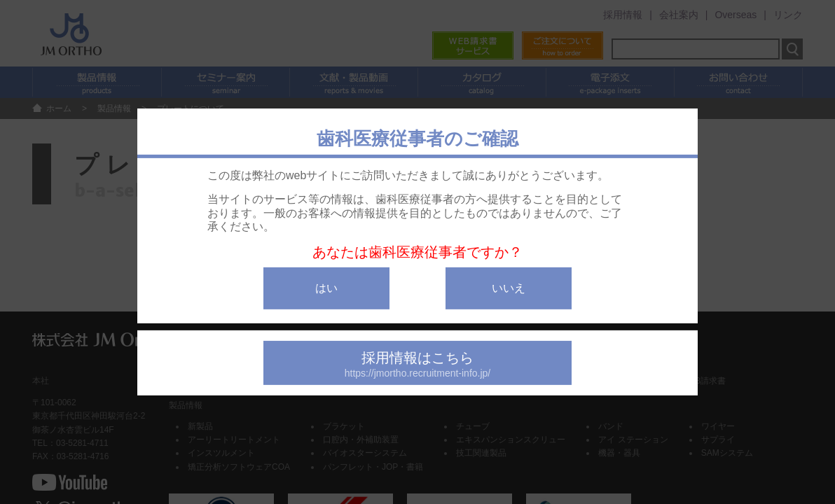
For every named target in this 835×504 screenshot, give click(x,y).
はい (326, 288)
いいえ (509, 288)
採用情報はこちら (417, 364)
